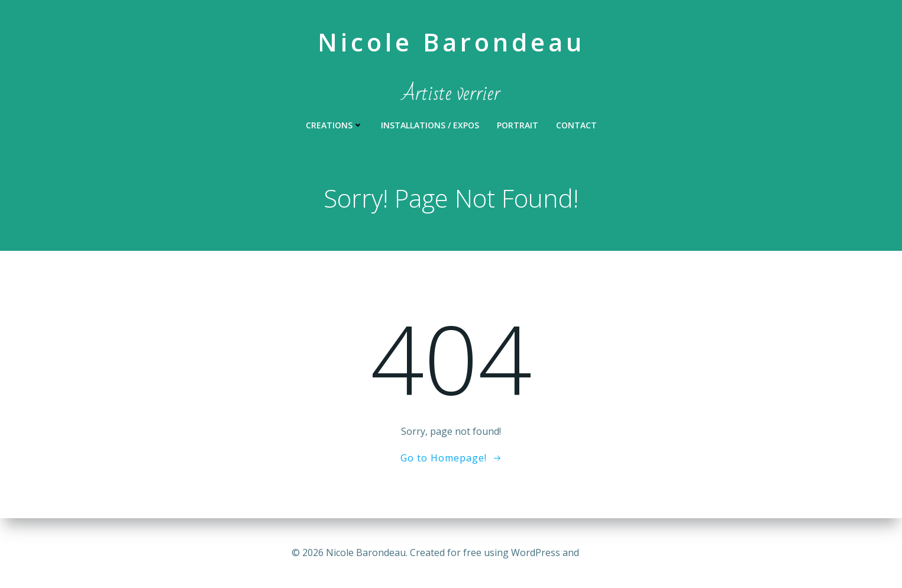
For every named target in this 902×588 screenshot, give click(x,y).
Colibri (596, 553)
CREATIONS (334, 125)
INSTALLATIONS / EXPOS (430, 125)
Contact (576, 125)
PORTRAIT (518, 125)
